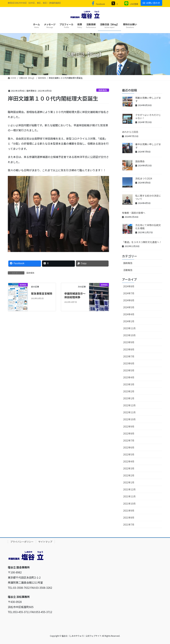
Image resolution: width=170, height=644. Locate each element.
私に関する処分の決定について (148, 197)
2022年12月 (129, 405)
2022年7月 (129, 440)
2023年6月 (129, 363)
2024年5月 (129, 307)
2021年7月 (129, 524)
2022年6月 (129, 447)
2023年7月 (129, 356)
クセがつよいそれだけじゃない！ (148, 117)
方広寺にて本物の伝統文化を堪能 (148, 227)
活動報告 (128, 270)
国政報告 (103, 90)
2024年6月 (129, 300)
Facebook (98, 4)
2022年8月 (129, 433)
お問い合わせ (151, 3)
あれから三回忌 (130, 132)
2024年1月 (129, 321)
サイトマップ (45, 542)
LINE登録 (130, 4)
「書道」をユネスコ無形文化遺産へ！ (142, 242)
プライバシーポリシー (22, 542)
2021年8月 (129, 517)
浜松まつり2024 (144, 178)
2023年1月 (129, 398)
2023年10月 (129, 335)
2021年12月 (129, 489)
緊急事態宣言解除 (42, 293)
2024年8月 (129, 286)
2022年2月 (129, 475)
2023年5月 (129, 370)
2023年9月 (129, 342)
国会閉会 (140, 161)
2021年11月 (129, 496)
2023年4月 (129, 377)
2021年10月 (129, 504)
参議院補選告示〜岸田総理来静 (75, 295)
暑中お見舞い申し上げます (148, 146)
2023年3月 (129, 384)
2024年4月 (129, 314)
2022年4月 (129, 461)
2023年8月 (129, 349)
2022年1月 (129, 482)
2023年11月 (129, 328)
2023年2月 (129, 391)
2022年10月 (129, 419)
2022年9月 (129, 426)
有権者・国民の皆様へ (134, 213)
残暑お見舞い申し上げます (148, 99)
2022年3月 (129, 468)
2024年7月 (129, 293)
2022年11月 (129, 412)
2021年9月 (129, 511)
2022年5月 (129, 454)
